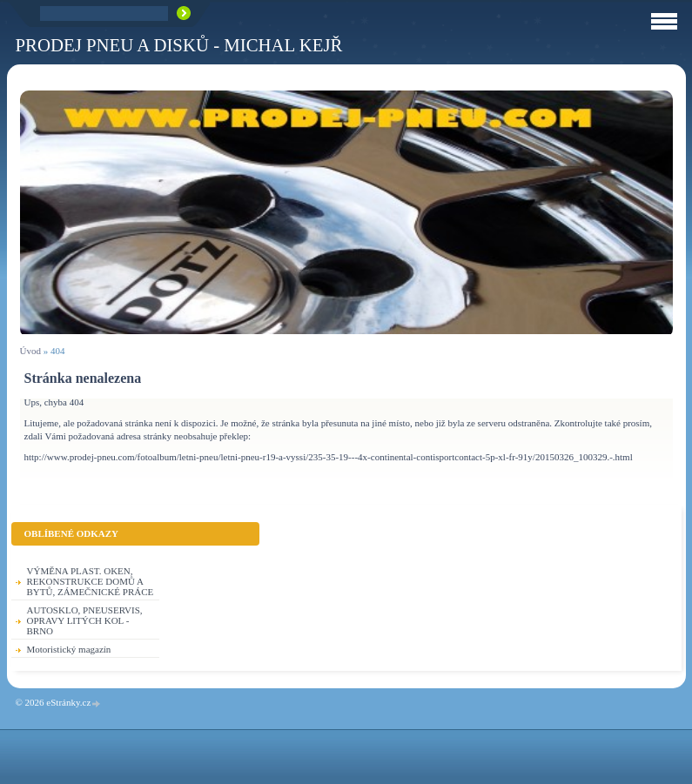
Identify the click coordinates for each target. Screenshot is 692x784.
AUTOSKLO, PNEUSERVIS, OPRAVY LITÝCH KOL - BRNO (85, 620)
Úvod (30, 351)
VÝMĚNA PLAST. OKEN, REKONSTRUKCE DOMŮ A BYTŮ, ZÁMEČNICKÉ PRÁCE (91, 581)
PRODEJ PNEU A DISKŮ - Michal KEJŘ (179, 45)
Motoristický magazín (69, 649)
